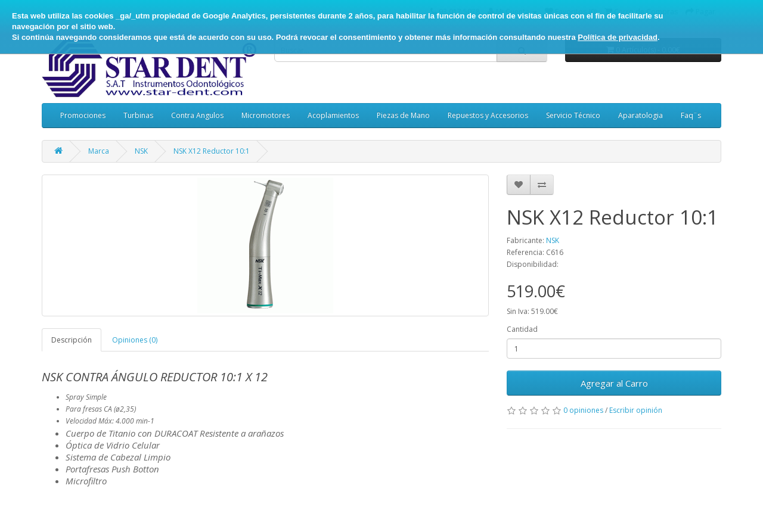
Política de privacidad (618, 37)
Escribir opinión (636, 410)
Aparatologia (641, 115)
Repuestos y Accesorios (488, 115)
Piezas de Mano (403, 115)
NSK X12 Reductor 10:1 (212, 151)
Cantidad (522, 329)
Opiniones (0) (135, 340)
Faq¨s (691, 115)
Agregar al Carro (614, 383)
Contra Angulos (197, 115)
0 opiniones (583, 410)
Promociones (83, 115)
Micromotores (266, 115)
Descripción (72, 340)
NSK (141, 151)
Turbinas (138, 115)
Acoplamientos (333, 115)
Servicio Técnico (573, 115)
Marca (99, 151)
